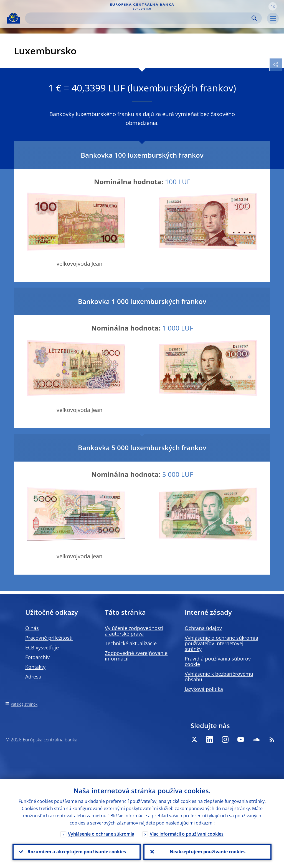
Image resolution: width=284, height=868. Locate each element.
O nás (32, 628)
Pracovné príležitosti (49, 638)
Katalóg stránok (24, 704)
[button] (273, 6)
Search (254, 18)
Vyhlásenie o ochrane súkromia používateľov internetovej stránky (221, 643)
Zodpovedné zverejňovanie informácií (136, 656)
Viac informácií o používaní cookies (187, 834)
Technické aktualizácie (131, 643)
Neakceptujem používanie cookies (208, 852)
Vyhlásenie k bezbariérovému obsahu (219, 677)
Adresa (33, 677)
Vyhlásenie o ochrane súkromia (101, 834)
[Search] (139, 18)
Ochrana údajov (203, 628)
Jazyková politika (204, 689)
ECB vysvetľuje (42, 647)
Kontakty (35, 667)
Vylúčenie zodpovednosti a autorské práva (134, 631)
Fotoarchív (37, 657)
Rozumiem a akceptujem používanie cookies (77, 852)
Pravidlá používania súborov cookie (218, 661)
